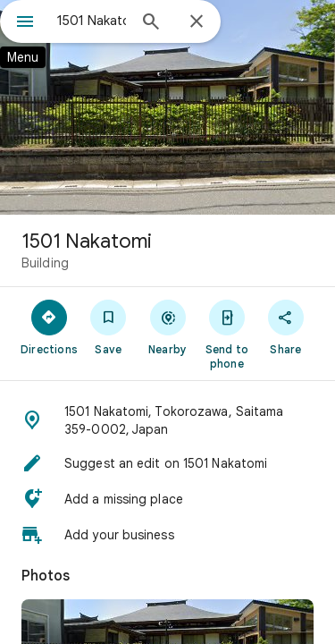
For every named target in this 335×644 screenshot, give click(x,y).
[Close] (197, 22)
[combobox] (92, 21)
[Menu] (25, 23)
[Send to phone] (227, 334)
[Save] (108, 326)
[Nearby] (167, 326)
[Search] (151, 23)
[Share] (286, 326)
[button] (167, 420)
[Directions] (49, 326)
